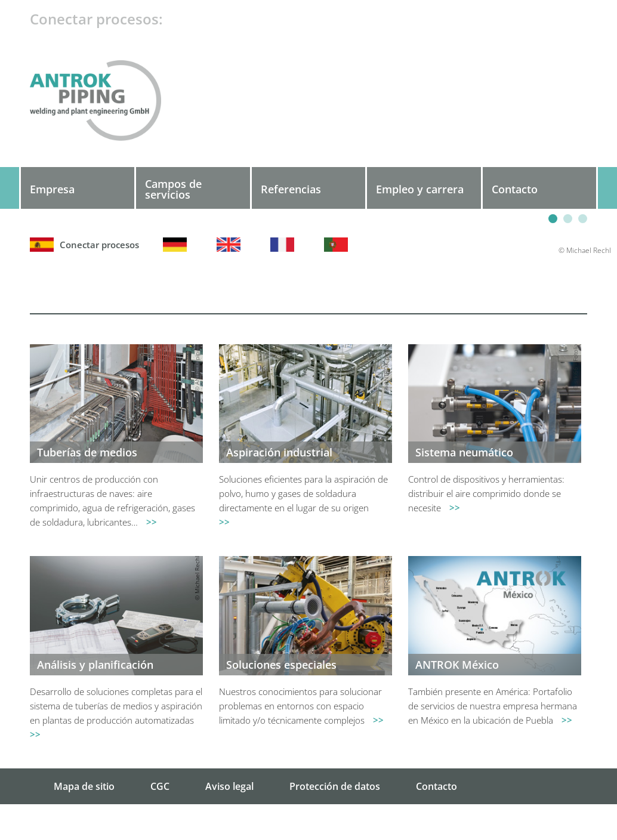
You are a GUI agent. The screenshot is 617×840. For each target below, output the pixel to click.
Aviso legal (229, 786)
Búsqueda (439, 822)
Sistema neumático (464, 452)
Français (285, 245)
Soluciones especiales (281, 665)
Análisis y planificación (95, 665)
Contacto (436, 786)
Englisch (232, 245)
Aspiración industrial (279, 452)
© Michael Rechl (197, 578)
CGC (160, 786)
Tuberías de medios (87, 452)
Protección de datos (335, 786)
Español (99, 245)
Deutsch (178, 245)
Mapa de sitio (84, 786)
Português (339, 245)
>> (152, 522)
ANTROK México (457, 665)
